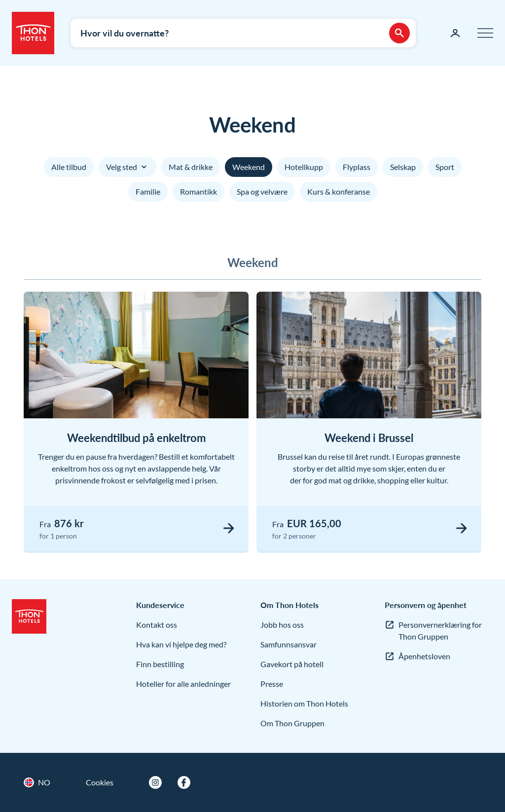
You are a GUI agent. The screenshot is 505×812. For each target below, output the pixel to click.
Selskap (403, 167)
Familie (148, 191)
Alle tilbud (69, 167)
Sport (445, 167)
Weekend (249, 167)
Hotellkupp (304, 167)
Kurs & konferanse (339, 191)
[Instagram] (155, 782)
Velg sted (127, 167)
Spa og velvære (262, 191)
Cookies (100, 782)
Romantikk (198, 191)
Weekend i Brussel (369, 438)
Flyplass (357, 167)
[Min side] (455, 33)
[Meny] (485, 33)
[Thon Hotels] (33, 33)
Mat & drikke (191, 167)
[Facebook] (184, 782)
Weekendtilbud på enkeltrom (136, 438)
